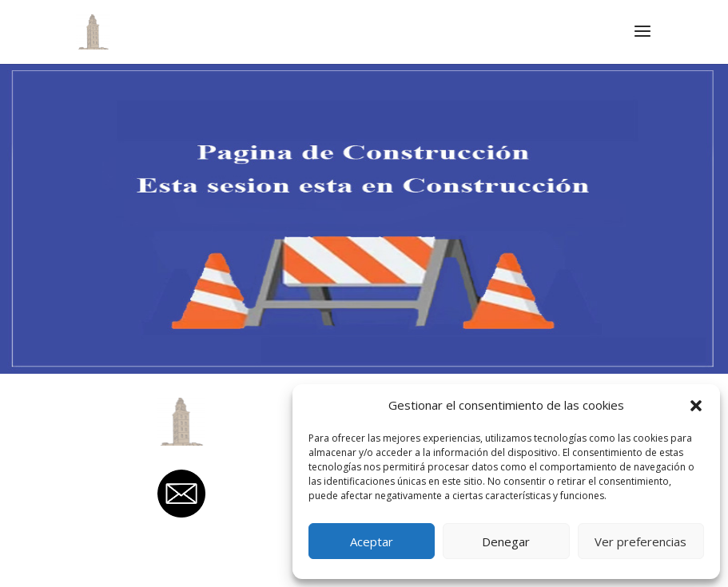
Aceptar (372, 541)
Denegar (506, 541)
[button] (696, 406)
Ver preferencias (640, 541)
